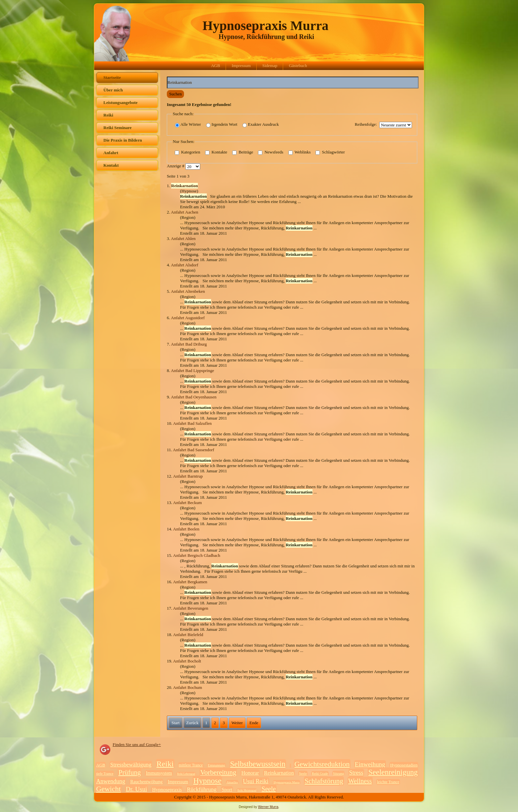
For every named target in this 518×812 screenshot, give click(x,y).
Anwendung (111, 781)
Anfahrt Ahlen (183, 238)
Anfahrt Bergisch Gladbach (197, 555)
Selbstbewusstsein (258, 764)
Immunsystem (159, 773)
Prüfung (129, 772)
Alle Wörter (188, 125)
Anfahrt (111, 153)
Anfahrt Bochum (188, 687)
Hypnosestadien (404, 765)
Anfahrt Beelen (186, 529)
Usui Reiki (256, 781)
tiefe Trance (105, 773)
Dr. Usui (136, 789)
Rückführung (202, 789)
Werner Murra (268, 807)
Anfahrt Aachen (185, 212)
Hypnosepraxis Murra (265, 26)
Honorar (250, 773)
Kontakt (111, 165)
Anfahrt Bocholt (187, 661)
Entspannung (216, 765)
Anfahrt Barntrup (188, 476)
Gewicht (109, 789)
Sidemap (270, 66)
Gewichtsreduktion (322, 764)
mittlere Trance (191, 765)
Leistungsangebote (120, 102)
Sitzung (339, 773)
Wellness (360, 781)
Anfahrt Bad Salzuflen (192, 423)
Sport (227, 790)
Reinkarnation (279, 773)
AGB (216, 66)
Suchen (175, 94)
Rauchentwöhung (146, 782)
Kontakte (216, 152)
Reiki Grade (320, 774)
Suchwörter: (167, 77)
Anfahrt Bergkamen (190, 582)
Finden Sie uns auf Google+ (137, 744)
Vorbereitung (218, 772)
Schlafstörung (324, 781)
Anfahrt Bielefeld (188, 635)
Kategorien (187, 152)
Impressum (241, 66)
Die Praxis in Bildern (123, 140)
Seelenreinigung (393, 772)
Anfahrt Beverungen (191, 608)
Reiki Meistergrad (247, 790)
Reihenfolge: (366, 124)
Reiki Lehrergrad (186, 774)
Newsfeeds (271, 152)
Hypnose (207, 781)
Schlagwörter (330, 152)
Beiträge (243, 152)
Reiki (108, 115)
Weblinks (300, 152)
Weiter (237, 723)
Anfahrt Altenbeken (188, 291)
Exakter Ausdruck (261, 125)
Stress (356, 773)
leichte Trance (388, 782)
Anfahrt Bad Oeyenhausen (194, 397)
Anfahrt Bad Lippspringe (192, 371)
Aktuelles (232, 782)
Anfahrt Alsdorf (185, 265)
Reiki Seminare (117, 128)
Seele (303, 773)
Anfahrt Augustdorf (188, 318)
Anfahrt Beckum (187, 503)
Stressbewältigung (131, 765)
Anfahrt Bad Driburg (189, 344)
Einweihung (370, 764)
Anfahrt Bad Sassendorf (193, 450)
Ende (254, 723)
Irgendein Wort (222, 125)
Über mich (113, 90)
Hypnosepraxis (167, 790)
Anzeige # (176, 166)
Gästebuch (298, 66)
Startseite (112, 77)
